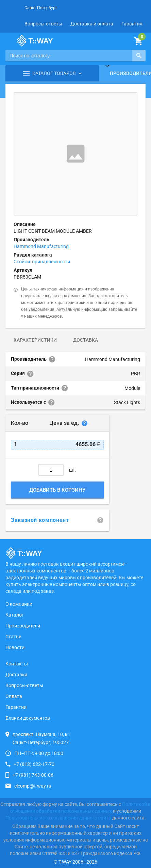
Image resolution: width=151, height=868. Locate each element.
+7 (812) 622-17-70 (34, 764)
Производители (23, 626)
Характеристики (35, 340)
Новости (15, 647)
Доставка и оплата (92, 24)
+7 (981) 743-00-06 (33, 775)
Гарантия (132, 24)
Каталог (15, 615)
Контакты (17, 664)
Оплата (14, 696)
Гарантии (16, 707)
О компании (19, 604)
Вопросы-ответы (43, 24)
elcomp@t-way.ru (33, 786)
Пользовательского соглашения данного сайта (58, 818)
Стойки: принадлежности (42, 262)
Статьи (13, 637)
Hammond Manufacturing (41, 246)
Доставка (86, 340)
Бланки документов (28, 718)
